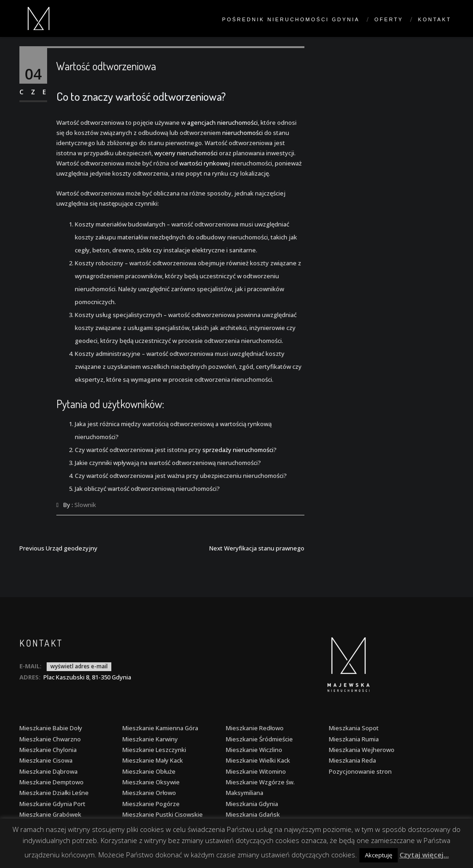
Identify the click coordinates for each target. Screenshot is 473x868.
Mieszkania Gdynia (252, 804)
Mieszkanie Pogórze (151, 804)
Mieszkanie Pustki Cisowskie (163, 814)
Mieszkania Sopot (354, 728)
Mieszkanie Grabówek (50, 814)
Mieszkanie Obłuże (149, 771)
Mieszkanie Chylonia (48, 750)
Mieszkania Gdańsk (253, 814)
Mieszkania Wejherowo (362, 750)
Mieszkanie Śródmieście (259, 739)
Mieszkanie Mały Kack (153, 760)
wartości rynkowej (205, 163)
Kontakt (435, 19)
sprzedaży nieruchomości (238, 450)
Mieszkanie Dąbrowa (49, 771)
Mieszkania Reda (352, 760)
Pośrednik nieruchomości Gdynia (291, 19)
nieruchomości (243, 133)
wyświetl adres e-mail (79, 666)
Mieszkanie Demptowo (52, 782)
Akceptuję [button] (379, 855)
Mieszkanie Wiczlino (254, 750)
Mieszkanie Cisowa (46, 760)
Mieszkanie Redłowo (255, 728)
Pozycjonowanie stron (360, 771)
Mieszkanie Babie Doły (51, 728)
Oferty (389, 19)
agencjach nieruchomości (222, 122)
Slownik (85, 505)
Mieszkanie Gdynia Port (52, 804)
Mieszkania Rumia (354, 739)
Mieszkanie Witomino (256, 771)
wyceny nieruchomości (186, 153)
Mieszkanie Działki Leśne (54, 793)
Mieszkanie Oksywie (151, 782)
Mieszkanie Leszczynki (154, 750)
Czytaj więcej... (424, 855)
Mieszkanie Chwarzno (50, 739)
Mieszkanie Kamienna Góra (160, 728)
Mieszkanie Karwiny (150, 739)
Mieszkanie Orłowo (149, 793)
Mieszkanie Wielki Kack (258, 760)
